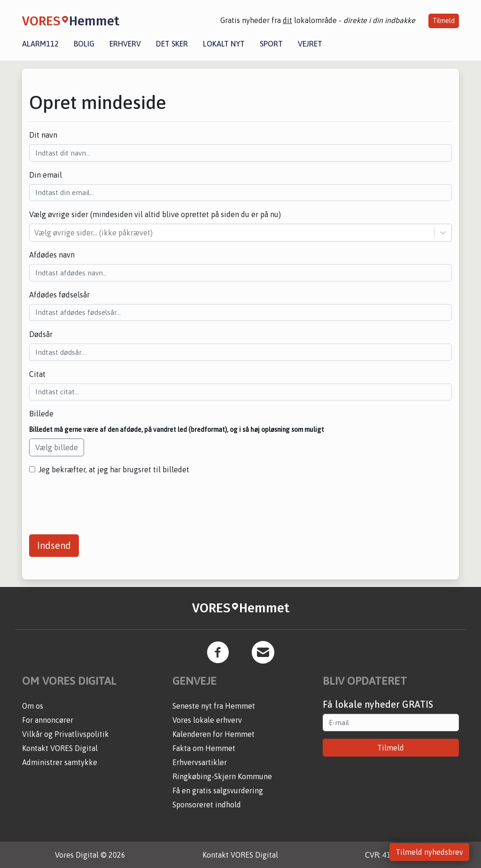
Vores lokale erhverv (207, 720)
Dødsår (41, 334)
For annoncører (48, 720)
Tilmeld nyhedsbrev (429, 852)
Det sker (172, 44)
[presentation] (101, 501)
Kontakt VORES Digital (60, 748)
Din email (46, 175)
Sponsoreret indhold (207, 805)
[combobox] (35, 233)
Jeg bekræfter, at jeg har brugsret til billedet (114, 469)
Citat (37, 374)
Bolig (84, 44)
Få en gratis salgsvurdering (218, 790)
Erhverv (125, 44)
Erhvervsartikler (200, 762)
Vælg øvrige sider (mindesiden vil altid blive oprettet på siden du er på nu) (155, 214)
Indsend (54, 545)
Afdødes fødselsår (59, 295)
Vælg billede (57, 447)
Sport (271, 44)
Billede (41, 414)
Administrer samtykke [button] (60, 762)
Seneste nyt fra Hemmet (214, 706)
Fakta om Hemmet (204, 748)
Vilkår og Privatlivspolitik (66, 734)
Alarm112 (40, 44)
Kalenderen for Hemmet (213, 734)
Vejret (310, 44)
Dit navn (43, 135)
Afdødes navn (52, 255)
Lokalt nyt (224, 44)
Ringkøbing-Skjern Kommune (222, 776)
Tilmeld (444, 21)
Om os (33, 706)
